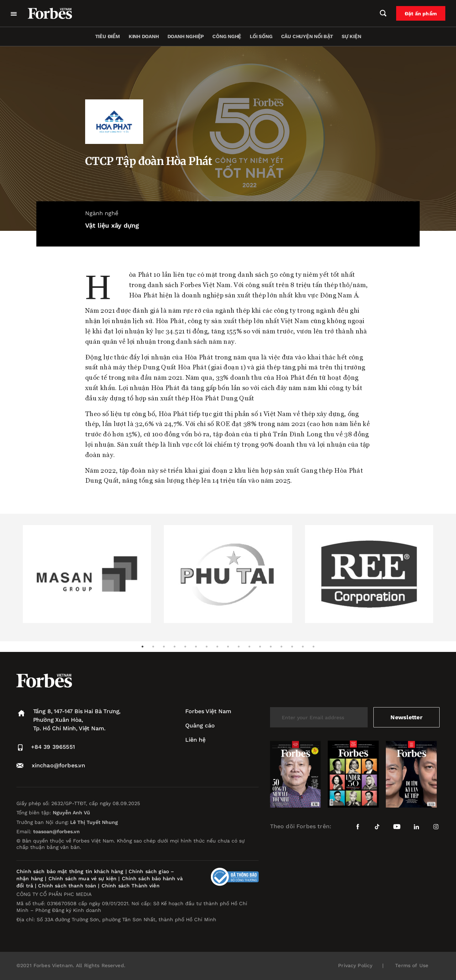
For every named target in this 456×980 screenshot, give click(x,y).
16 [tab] (303, 647)
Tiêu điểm (108, 36)
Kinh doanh (144, 36)
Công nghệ (227, 36)
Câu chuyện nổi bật (307, 36)
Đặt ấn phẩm (421, 14)
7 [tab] (207, 647)
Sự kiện (351, 36)
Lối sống (261, 36)
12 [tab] (260, 647)
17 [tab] (313, 647)
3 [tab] (164, 647)
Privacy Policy (355, 965)
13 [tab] (271, 647)
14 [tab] (281, 647)
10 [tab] (239, 647)
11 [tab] (249, 647)
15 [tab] (292, 647)
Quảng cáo (200, 725)
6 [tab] (196, 647)
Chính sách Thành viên (131, 886)
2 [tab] (153, 647)
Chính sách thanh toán (67, 886)
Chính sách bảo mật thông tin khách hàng (70, 871)
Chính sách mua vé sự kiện (84, 878)
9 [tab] (228, 647)
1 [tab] (142, 647)
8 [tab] (217, 647)
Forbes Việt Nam (208, 711)
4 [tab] (175, 647)
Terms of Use (412, 965)
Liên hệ (195, 740)
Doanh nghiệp (186, 36)
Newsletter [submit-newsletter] (406, 717)
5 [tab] (185, 647)
